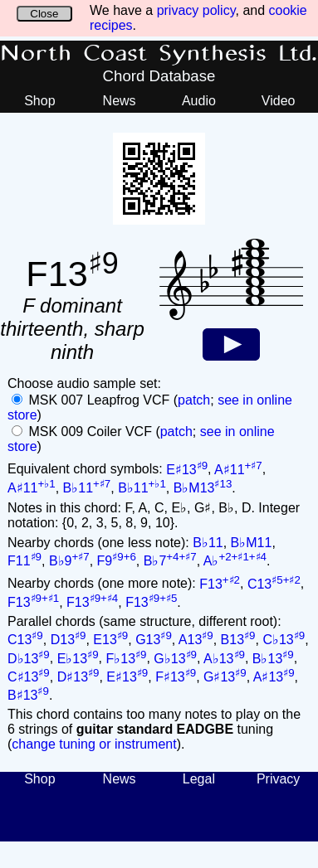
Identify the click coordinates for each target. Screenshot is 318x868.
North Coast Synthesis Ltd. (159, 54)
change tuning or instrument (94, 744)
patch (194, 400)
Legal (199, 779)
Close (44, 14)
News (120, 101)
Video (279, 101)
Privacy (278, 779)
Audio (199, 101)
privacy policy (196, 10)
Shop (39, 101)
